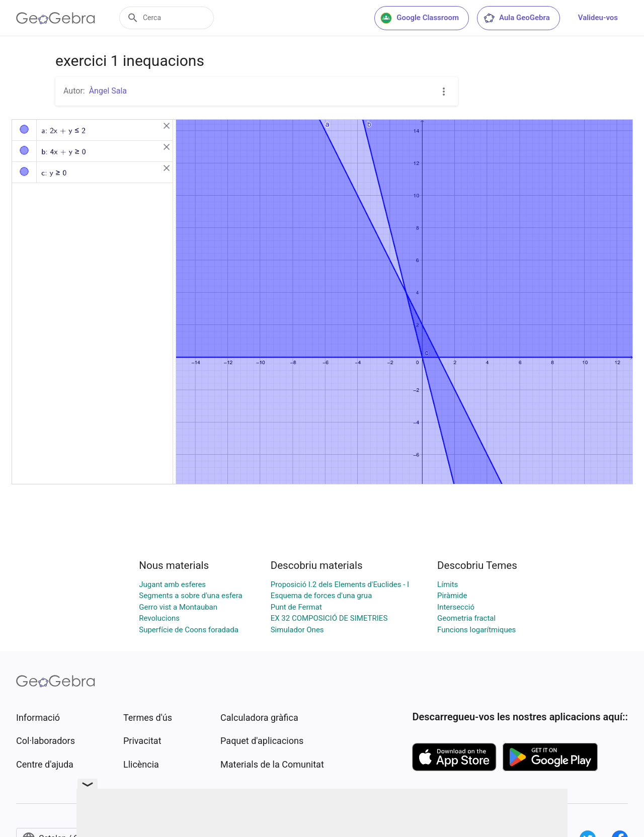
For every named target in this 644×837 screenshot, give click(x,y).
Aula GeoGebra (516, 18)
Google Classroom (420, 18)
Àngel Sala (108, 91)
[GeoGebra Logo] (56, 18)
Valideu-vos (598, 18)
